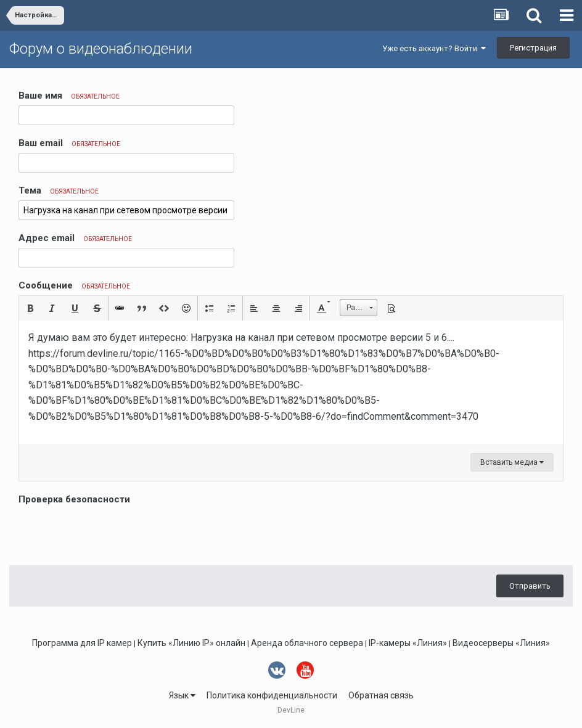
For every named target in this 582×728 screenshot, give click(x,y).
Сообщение (74, 285)
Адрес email (75, 238)
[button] (30, 308)
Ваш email (69, 143)
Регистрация (533, 48)
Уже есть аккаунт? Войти (434, 48)
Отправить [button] (530, 586)
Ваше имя (69, 96)
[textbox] (291, 382)
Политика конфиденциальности (272, 695)
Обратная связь (381, 695)
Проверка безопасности (74, 499)
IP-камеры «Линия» (408, 643)
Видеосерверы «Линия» (501, 643)
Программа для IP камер (82, 643)
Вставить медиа (512, 462)
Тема (59, 190)
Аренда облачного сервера (307, 643)
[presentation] (112, 532)
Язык (182, 695)
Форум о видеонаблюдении (101, 49)
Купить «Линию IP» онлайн (191, 643)
